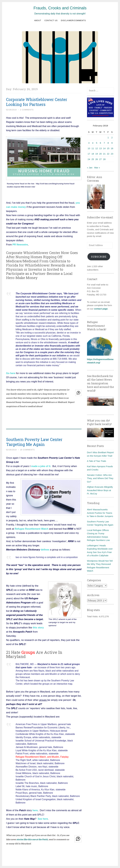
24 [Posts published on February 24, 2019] (89, 159)
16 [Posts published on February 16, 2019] (112, 148)
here (35, 810)
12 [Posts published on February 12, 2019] (97, 148)
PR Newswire (20, 245)
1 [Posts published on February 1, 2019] (108, 138)
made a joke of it (41, 466)
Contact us (51, 21)
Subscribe (99, 257)
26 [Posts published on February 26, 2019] (97, 159)
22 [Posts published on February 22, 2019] (108, 154)
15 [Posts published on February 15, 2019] (108, 148)
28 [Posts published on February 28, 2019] (104, 159)
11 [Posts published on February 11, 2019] (93, 148)
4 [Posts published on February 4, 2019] (93, 143)
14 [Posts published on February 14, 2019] (104, 148)
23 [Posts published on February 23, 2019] (112, 154)
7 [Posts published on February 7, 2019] (104, 143)
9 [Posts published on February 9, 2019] (112, 143)
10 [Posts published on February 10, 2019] (89, 148)
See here (43, 819)
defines (45, 550)
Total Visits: (93, 616)
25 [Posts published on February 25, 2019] (93, 159)
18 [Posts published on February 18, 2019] (93, 154)
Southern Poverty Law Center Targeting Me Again (34, 442)
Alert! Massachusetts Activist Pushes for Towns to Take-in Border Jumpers (100, 513)
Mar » (97, 168)
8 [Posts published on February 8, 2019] (108, 143)
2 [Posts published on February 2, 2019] (112, 138)
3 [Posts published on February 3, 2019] (89, 143)
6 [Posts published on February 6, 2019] (100, 143)
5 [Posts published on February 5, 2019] (97, 143)
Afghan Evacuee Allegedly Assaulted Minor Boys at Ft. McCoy (100, 490)
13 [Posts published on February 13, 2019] (100, 148)
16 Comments (27, 450)
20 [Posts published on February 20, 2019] (100, 154)
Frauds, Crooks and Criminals (60, 8)
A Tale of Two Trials (97, 461)
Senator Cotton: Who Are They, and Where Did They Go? (100, 478)
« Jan (90, 168)
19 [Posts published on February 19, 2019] (97, 154)
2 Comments (27, 110)
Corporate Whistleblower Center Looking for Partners (37, 102)
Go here (11, 373)
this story (38, 628)
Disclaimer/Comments (73, 21)
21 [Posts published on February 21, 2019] (104, 154)
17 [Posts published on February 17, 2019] (89, 154)
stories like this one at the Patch (32, 839)
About (38, 21)
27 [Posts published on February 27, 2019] (100, 159)
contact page (101, 309)
